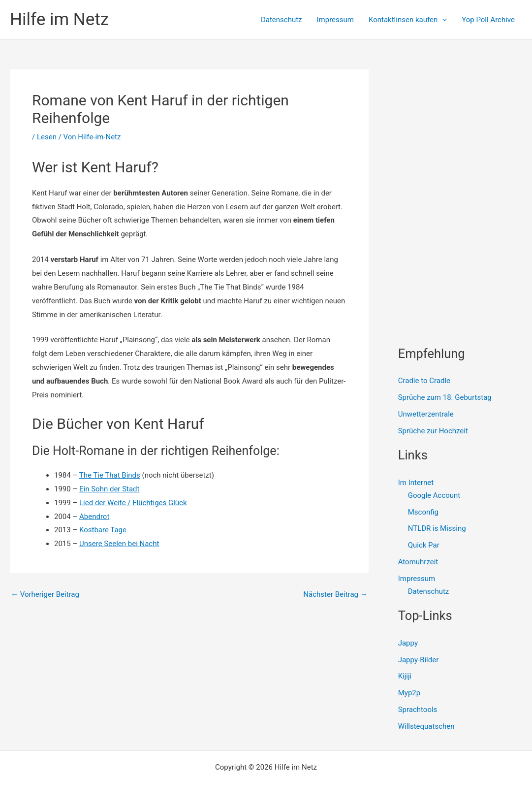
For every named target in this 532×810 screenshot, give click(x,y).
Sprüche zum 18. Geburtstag (445, 397)
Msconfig (423, 512)
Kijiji (405, 676)
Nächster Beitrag (335, 595)
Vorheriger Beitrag (45, 595)
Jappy (408, 643)
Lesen (47, 137)
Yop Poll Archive (488, 20)
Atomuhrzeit (418, 562)
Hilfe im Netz (59, 19)
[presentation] (442, 20)
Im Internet (416, 483)
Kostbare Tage (103, 530)
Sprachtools (418, 710)
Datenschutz (282, 20)
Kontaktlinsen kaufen (408, 20)
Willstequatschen (426, 726)
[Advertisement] (465, 131)
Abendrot (94, 517)
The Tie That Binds (110, 475)
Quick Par (424, 545)
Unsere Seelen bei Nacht (119, 544)
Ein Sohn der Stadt (109, 489)
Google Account (434, 495)
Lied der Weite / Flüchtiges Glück (133, 503)
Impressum (335, 20)
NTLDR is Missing (437, 528)
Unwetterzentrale (426, 414)
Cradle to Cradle (424, 381)
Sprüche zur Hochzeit (433, 431)
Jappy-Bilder (419, 660)
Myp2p (409, 693)
